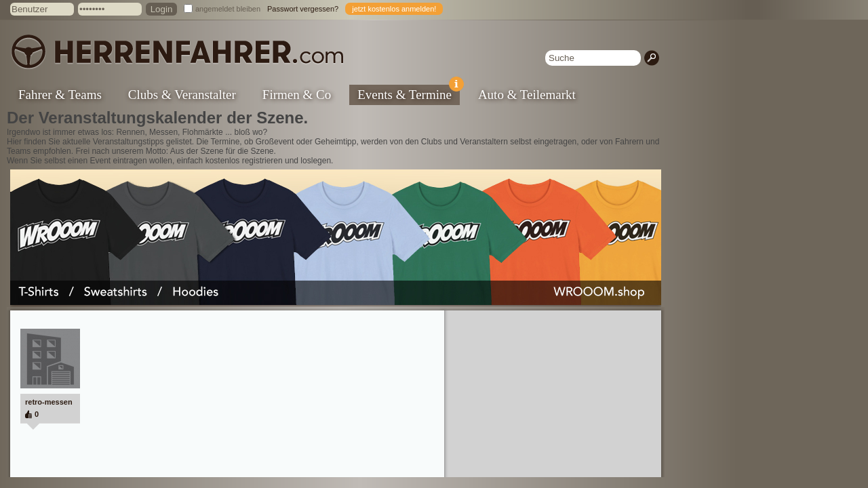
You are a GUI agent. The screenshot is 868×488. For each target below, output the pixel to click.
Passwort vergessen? (303, 9)
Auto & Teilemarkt (527, 95)
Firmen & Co (297, 95)
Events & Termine (409, 93)
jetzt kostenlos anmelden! (394, 9)
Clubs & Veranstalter (182, 95)
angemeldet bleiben (228, 9)
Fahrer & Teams (60, 95)
